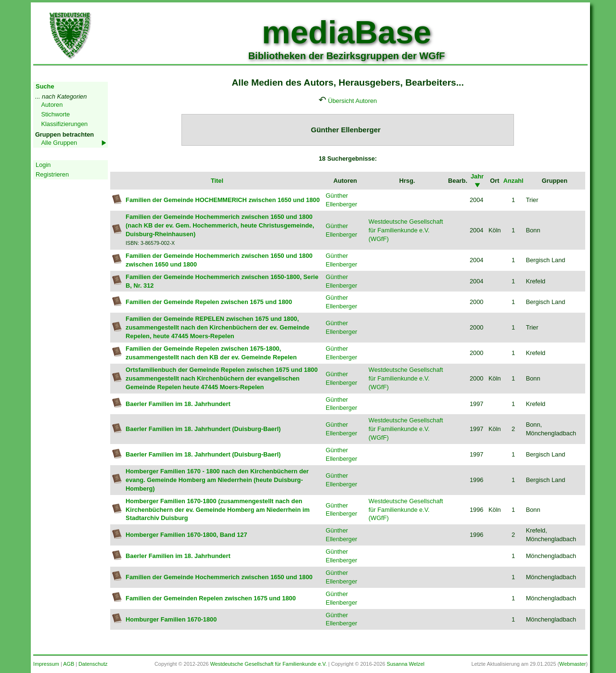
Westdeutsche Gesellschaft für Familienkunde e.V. (269, 664)
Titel (217, 181)
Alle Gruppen (59, 143)
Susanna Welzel (406, 664)
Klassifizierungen (64, 124)
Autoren (52, 105)
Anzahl (513, 181)
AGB (69, 664)
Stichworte (55, 114)
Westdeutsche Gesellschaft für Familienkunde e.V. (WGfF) (406, 230)
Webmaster (572, 664)
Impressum (46, 664)
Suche (45, 86)
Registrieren (52, 174)
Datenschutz (93, 664)
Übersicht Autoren (353, 101)
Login (43, 165)
